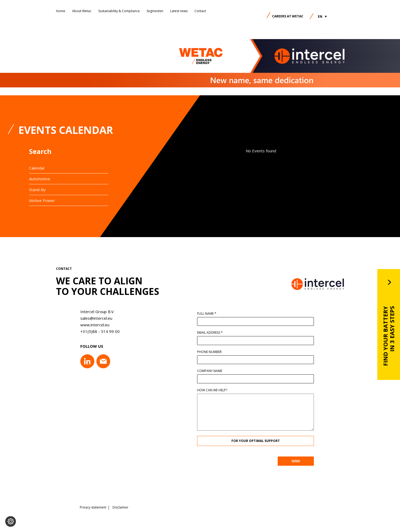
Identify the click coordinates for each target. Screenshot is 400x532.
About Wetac (82, 11)
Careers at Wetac (288, 16)
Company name (212, 371)
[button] (322, 17)
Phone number (211, 352)
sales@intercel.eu (94, 318)
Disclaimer (120, 507)
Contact (200, 11)
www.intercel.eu (93, 325)
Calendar (37, 168)
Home (61, 11)
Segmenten (155, 11)
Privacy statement (93, 507)
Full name (209, 314)
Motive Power (42, 200)
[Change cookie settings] (11, 521)
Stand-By (37, 190)
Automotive (40, 179)
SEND (298, 461)
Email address (212, 333)
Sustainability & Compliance (119, 11)
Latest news (179, 11)
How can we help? (214, 390)
